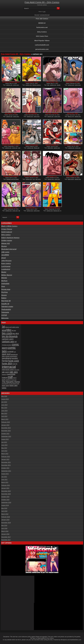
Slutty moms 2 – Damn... (73, 82)
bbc (48, 85)
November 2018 (6, 523)
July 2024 (4, 402)
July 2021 (4, 477)
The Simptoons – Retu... (32, 82)
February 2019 (6, 517)
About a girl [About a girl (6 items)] (8, 327)
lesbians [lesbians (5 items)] (4, 374)
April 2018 (4, 528)
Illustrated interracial (9, 249)
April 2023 (4, 416)
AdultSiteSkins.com (76, 640)
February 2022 (6, 457)
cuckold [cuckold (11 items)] (10, 352)
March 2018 (5, 531)
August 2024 (5, 399)
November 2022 (6, 431)
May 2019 (4, 508)
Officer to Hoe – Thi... (52, 82)
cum (34, 179)
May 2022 (4, 448)
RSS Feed (37, 15)
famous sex (57, 211)
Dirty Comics (42, 32)
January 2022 (5, 459)
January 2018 (5, 534)
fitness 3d (37, 148)
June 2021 (4, 480)
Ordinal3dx (5, 284)
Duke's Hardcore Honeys (10, 238)
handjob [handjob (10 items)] (15, 358)
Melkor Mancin (7, 275)
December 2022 (6, 428)
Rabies (4, 298)
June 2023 (4, 411)
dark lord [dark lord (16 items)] (6, 354)
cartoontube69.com (42, 45)
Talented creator (7, 307)
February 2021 (6, 485)
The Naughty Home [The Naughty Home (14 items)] (11, 382)
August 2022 (5, 439)
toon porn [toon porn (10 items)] (6, 386)
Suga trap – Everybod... (52, 113)
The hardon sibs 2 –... (32, 208)
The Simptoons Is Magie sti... (52, 208)
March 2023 (5, 419)
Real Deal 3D (6, 301)
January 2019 (5, 520)
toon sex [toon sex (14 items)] (14, 385)
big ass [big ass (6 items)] (14, 331)
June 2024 (4, 405)
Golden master (7, 241)
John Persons (7, 261)
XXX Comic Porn (42, 36)
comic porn (16, 85)
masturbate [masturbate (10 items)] (11, 374)
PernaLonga (6, 289)
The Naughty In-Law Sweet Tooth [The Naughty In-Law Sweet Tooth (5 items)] (11, 384)
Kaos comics (6, 264)
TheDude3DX (6, 310)
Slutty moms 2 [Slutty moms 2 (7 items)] (7, 380)
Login (44, 12)
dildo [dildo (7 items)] (3, 356)
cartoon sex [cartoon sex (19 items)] (8, 342)
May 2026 (4, 396)
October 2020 (5, 497)
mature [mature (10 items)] (5, 378)
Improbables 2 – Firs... (73, 176)
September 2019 (6, 503)
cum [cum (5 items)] (15, 352)
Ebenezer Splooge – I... (52, 145)
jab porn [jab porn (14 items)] (6, 372)
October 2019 (5, 500)
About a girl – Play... (73, 113)
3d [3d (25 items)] (3, 327)
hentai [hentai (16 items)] (5, 361)
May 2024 (4, 408)
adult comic (71, 179)
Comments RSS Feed (45, 15)
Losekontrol (6, 269)
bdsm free (50, 148)
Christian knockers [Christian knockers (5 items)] (7, 345)
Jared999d (5, 255)
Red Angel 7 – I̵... (52, 176)
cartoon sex (9, 85)
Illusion (4, 246)
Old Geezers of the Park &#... (73, 145)
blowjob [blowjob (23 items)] (13, 336)
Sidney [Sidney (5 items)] (15, 378)
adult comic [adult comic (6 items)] (16, 327)
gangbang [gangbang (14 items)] (7, 358)
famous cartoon (37, 85)
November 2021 (6, 465)
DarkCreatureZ (7, 232)
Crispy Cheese (7, 229)
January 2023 (5, 425)
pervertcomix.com (42, 49)
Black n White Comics (9, 226)
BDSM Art (42, 23)
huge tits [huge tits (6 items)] (15, 364)
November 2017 (6, 540)
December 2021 (6, 462)
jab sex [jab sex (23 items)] (14, 372)
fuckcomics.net (42, 27)
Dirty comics (6, 235)
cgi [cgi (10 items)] (15, 342)
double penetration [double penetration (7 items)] (11, 356)
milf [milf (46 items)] (10, 377)
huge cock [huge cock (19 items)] (14, 361)
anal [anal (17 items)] (4, 330)
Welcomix (5, 318)
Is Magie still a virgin (52, 211)
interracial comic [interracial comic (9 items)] (8, 370)
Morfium (4, 281)
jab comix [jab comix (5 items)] (17, 370)
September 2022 (6, 437)
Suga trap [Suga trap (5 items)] (14, 380)
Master (4, 272)
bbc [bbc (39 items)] (9, 330)
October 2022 (5, 434)
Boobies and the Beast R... (11, 176)
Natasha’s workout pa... (32, 145)
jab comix (38, 179)
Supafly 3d (5, 304)
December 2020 (6, 491)
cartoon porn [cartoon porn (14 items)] (8, 339)
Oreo (3, 286)
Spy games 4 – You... (11, 113)
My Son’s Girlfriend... (32, 113)
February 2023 (6, 422)
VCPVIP (4, 315)
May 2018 (4, 526)
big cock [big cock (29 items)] (7, 333)
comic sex (15, 148)
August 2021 (5, 474)
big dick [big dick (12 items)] (16, 334)
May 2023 (4, 414)
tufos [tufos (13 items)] (4, 388)
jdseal (4, 258)
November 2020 (6, 494)
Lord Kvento (6, 266)
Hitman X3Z (6, 243)
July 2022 (4, 442)
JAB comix (5, 252)
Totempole (5, 312)
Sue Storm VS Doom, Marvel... (11, 82)
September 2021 (6, 471)
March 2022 (5, 454)
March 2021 (5, 482)
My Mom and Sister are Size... (11, 145)
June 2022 (4, 445)
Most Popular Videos (42, 41)
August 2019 (5, 505)
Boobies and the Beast (13, 179)
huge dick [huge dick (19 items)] (7, 364)
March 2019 (5, 514)
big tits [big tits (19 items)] (5, 336)
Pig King (5, 292)
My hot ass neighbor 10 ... (32, 176)
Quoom (4, 295)
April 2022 (4, 451)
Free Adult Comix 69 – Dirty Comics (42, 2)
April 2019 (4, 511)
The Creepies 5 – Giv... (11, 208)
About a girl (71, 116)
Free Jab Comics (42, 19)
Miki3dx (4, 278)
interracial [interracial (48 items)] (9, 367)
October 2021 (5, 468)
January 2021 (5, 488)
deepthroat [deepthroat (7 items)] (14, 354)
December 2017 (6, 537)
